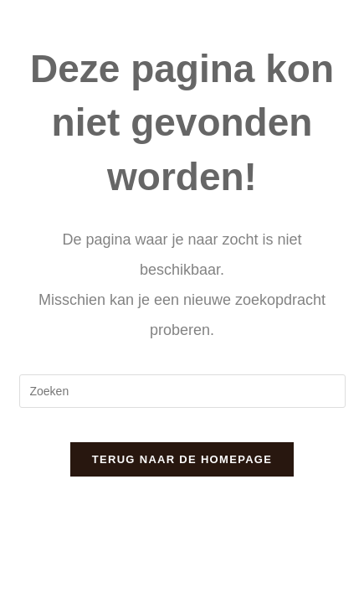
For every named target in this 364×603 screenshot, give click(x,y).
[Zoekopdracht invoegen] (182, 391)
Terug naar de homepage (182, 459)
